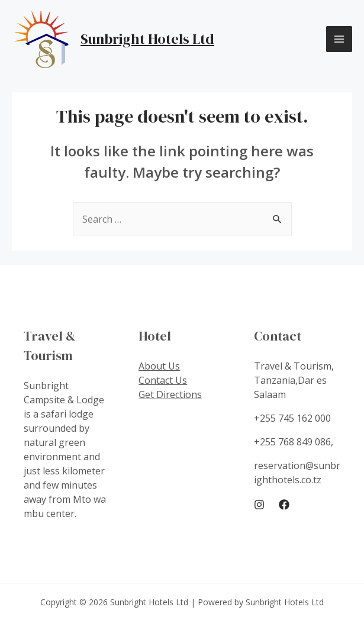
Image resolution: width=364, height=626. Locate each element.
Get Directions (170, 394)
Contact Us (163, 380)
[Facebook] (284, 505)
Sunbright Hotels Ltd (147, 39)
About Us (159, 366)
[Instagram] (259, 505)
